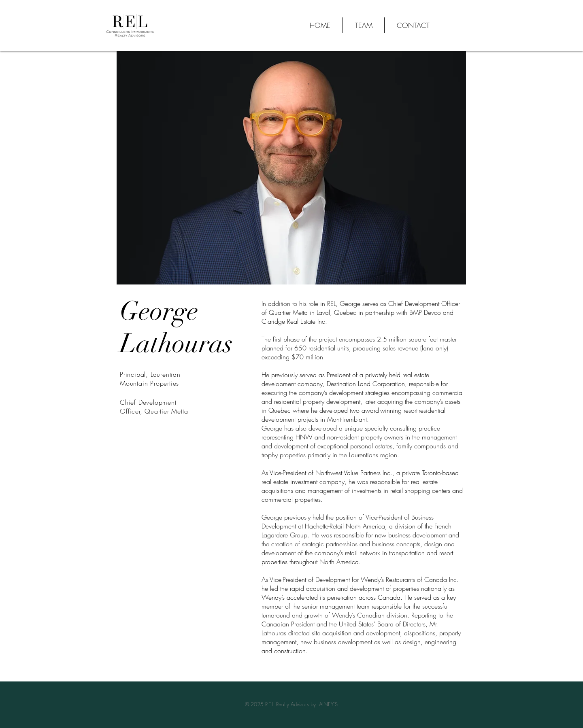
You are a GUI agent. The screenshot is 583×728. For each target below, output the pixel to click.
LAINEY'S (328, 704)
